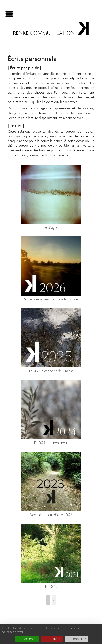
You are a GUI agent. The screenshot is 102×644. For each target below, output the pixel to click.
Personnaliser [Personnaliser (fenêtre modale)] (77, 639)
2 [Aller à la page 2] (54, 600)
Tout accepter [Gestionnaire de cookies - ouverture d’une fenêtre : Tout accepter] (27, 639)
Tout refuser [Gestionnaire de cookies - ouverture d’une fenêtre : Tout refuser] (52, 639)
